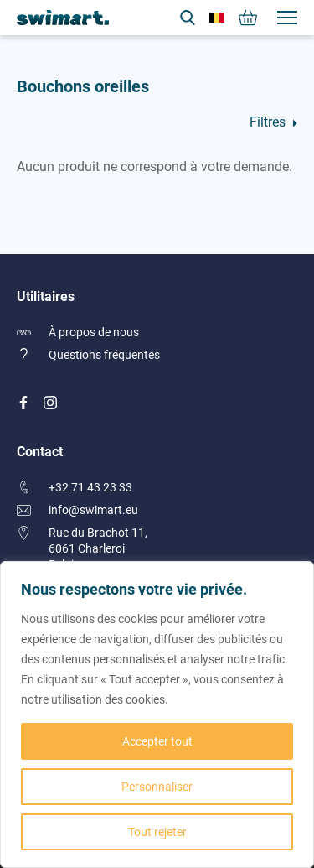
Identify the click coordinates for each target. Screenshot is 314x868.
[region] (157, 715)
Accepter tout (157, 741)
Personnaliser (157, 786)
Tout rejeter (157, 832)
